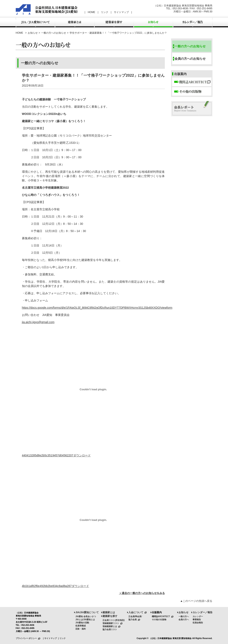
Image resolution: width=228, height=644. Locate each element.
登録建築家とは (112, 626)
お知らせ (33, 33)
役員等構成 (81, 626)
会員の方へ (184, 620)
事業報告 (197, 620)
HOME (92, 12)
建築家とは (109, 612)
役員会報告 (198, 623)
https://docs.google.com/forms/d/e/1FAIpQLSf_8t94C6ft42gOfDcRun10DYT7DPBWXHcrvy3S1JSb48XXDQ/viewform (97, 308)
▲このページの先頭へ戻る (196, 601)
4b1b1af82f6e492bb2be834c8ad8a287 (47, 586)
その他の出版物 (159, 620)
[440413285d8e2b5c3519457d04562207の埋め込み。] (93, 389)
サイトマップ (121, 12)
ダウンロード (82, 455)
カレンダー (198, 616)
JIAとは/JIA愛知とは (85, 620)
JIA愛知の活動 (82, 623)
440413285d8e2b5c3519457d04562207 (48, 455)
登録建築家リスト (113, 623)
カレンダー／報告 (203, 612)
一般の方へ (184, 616)
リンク (105, 12)
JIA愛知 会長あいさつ (86, 616)
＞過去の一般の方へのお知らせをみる (142, 593)
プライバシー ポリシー (29, 638)
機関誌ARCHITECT (163, 616)
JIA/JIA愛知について (87, 612)
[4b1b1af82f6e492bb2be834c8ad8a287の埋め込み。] (93, 520)
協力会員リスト (110, 629)
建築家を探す (110, 616)
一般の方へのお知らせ (54, 33)
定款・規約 (81, 629)
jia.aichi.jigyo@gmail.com (38, 322)
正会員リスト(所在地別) (114, 620)
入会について (138, 612)
